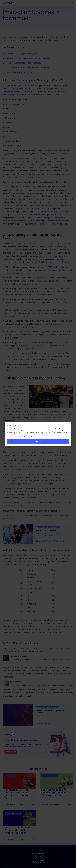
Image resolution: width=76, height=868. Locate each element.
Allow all (38, 442)
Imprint (19, 436)
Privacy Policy (11, 436)
